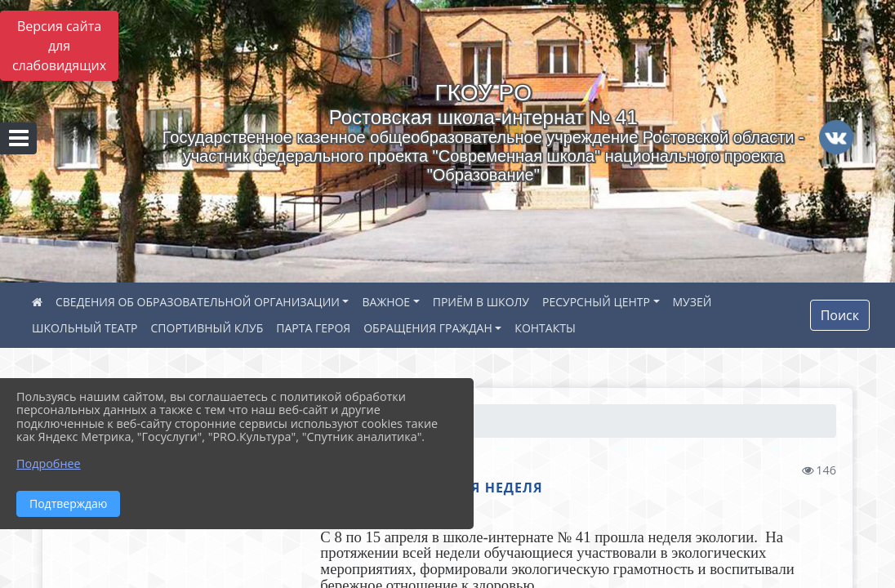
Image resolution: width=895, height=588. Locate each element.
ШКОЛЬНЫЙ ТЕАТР (85, 328)
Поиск (840, 315)
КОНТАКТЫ (545, 328)
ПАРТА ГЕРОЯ (313, 328)
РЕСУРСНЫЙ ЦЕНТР (596, 302)
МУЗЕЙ (692, 302)
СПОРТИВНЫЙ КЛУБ (207, 328)
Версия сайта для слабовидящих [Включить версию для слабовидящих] (59, 46)
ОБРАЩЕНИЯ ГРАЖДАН (428, 328)
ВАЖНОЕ (386, 302)
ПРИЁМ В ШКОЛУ (481, 302)
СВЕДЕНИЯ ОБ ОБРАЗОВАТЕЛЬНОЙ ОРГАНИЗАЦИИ (198, 302)
